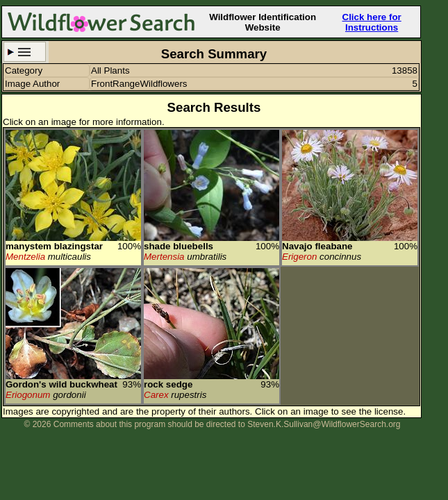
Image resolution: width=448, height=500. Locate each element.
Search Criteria (25, 52)
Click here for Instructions (372, 22)
